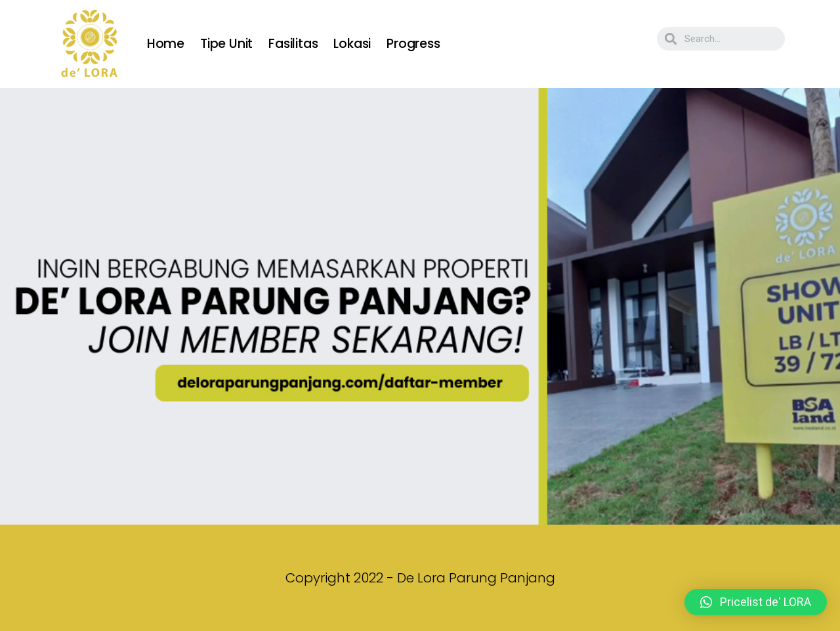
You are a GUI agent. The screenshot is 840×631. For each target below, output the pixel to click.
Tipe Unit (226, 44)
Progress (413, 44)
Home (166, 44)
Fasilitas (293, 44)
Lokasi (352, 44)
